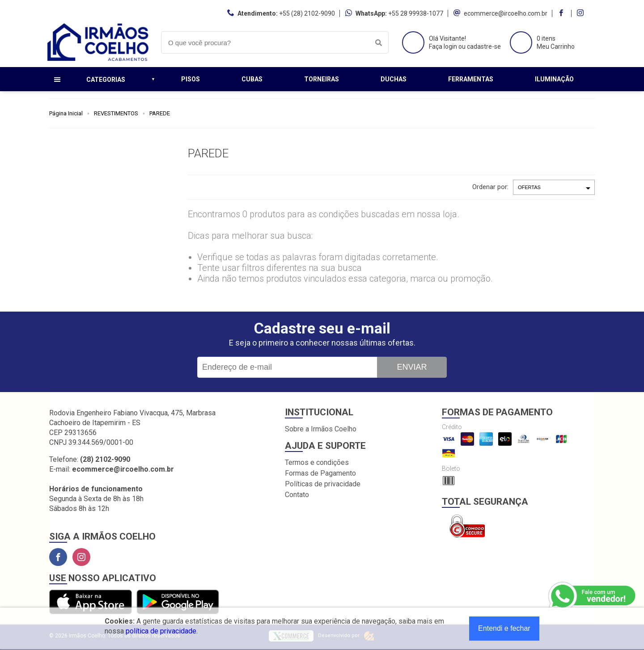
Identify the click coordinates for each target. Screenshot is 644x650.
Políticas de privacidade (323, 484)
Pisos (191, 79)
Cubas (252, 79)
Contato (297, 495)
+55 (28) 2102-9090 (307, 13)
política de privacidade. (162, 631)
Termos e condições (317, 462)
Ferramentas (471, 79)
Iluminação (554, 79)
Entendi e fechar (504, 628)
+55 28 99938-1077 (416, 13)
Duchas (394, 79)
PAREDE (160, 113)
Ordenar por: (490, 187)
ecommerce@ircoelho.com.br (506, 13)
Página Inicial (66, 113)
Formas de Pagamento (320, 473)
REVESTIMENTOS (116, 113)
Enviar (412, 367)
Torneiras (322, 79)
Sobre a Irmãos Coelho (321, 429)
